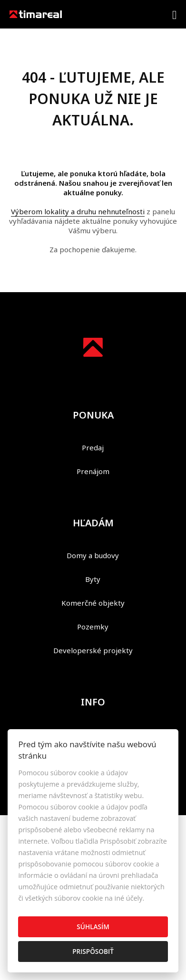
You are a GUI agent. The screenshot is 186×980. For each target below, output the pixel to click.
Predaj (93, 447)
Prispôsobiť (93, 951)
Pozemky (93, 627)
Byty (93, 579)
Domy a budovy (93, 555)
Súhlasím (93, 927)
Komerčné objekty (93, 603)
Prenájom (93, 471)
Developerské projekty (93, 650)
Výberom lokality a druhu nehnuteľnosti (78, 211)
